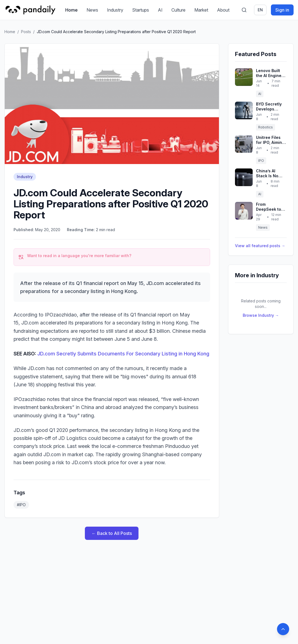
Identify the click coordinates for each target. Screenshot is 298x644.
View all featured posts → (260, 246)
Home (71, 10)
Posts (26, 32)
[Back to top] (283, 629)
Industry (115, 10)
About (223, 10)
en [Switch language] (260, 10)
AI (160, 10)
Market (201, 10)
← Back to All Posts (112, 533)
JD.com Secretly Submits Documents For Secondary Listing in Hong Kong (123, 354)
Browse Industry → (261, 315)
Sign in (282, 10)
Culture (178, 10)
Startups (141, 10)
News (92, 10)
